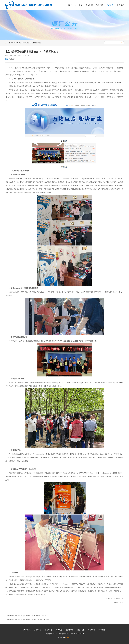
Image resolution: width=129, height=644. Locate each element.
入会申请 (91, 630)
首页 (70, 5)
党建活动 (100, 5)
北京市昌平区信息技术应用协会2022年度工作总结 (29, 616)
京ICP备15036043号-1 (77, 634)
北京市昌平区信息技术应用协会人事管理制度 (25, 43)
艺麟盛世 (68, 638)
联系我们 (120, 5)
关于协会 (79, 5)
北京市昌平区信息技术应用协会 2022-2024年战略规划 (30, 620)
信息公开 (110, 5)
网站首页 (27, 630)
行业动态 (59, 630)
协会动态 (89, 5)
